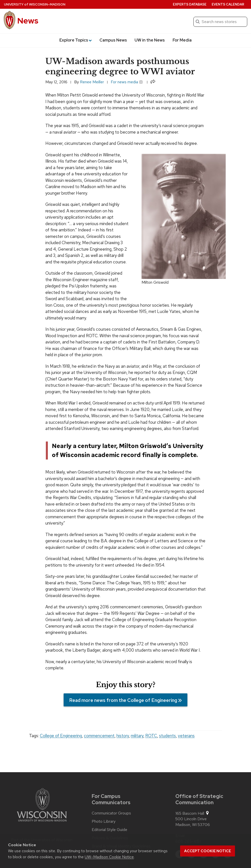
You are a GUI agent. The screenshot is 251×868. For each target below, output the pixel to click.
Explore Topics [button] (76, 40)
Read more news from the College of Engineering (123, 700)
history (123, 736)
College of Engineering (61, 736)
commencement (99, 736)
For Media (182, 40)
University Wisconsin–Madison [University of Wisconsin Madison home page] (35, 4)
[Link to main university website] (42, 806)
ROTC (151, 736)
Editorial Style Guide (109, 830)
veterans (186, 736)
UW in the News (150, 40)
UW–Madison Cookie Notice (109, 857)
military (137, 736)
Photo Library (104, 821)
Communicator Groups (111, 813)
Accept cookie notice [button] (208, 851)
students (167, 736)
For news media (127, 82)
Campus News (113, 40)
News (28, 21)
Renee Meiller (92, 82)
